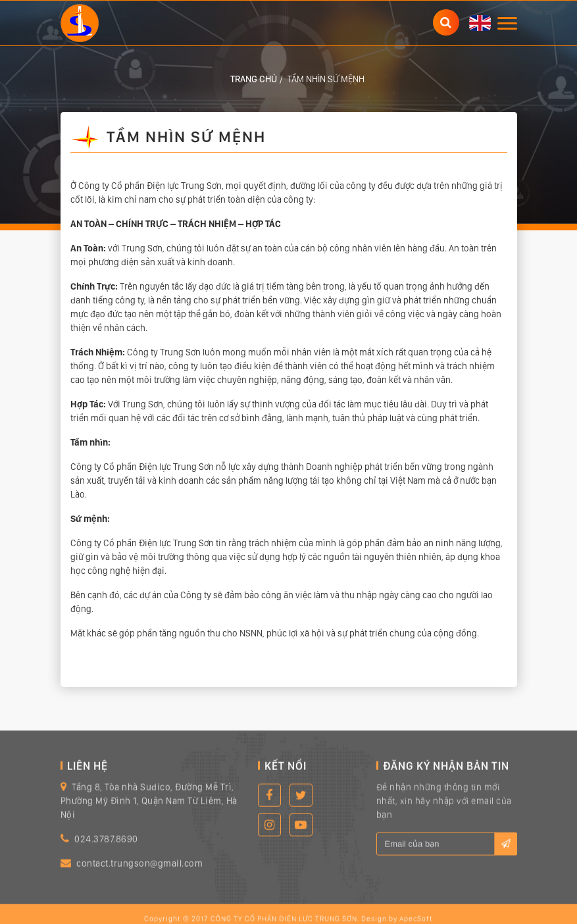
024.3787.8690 (106, 847)
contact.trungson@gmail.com (139, 871)
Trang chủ (254, 79)
